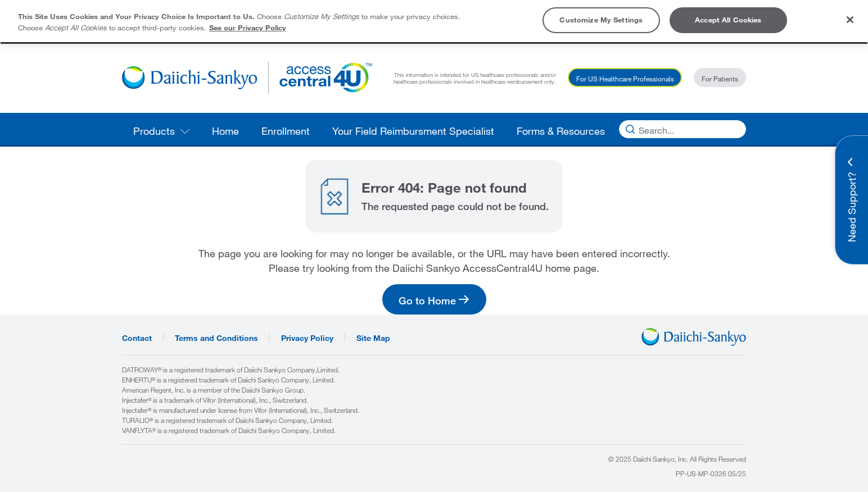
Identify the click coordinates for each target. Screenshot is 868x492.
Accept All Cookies (728, 20)
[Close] (850, 20)
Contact (137, 337)
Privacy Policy (307, 337)
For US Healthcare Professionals (625, 79)
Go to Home (427, 300)
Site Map (373, 337)
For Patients (720, 79)
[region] (434, 21)
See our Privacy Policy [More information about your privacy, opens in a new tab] (248, 28)
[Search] (680, 129)
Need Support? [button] (852, 207)
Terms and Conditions (216, 337)
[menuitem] (161, 129)
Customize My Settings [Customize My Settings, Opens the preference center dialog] (601, 20)
